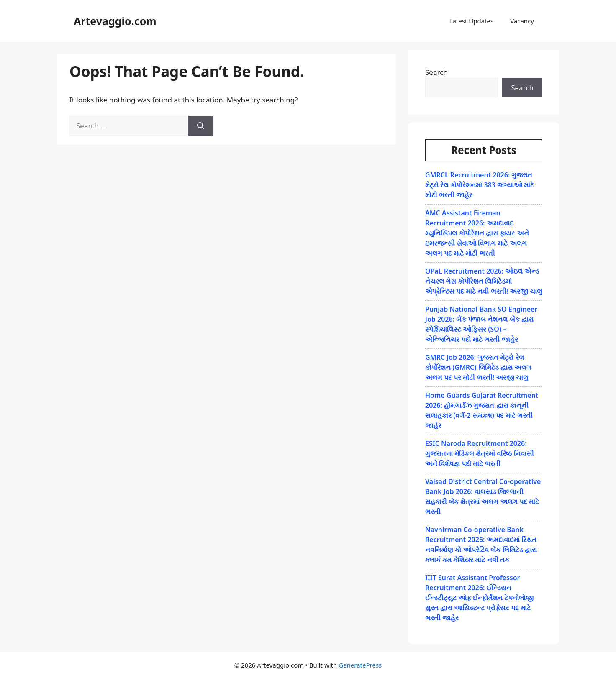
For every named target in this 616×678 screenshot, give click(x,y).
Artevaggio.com (115, 21)
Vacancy (522, 21)
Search (436, 72)
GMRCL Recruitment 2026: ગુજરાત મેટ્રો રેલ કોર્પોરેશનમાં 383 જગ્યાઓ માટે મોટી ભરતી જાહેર (480, 185)
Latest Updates (472, 21)
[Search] (201, 126)
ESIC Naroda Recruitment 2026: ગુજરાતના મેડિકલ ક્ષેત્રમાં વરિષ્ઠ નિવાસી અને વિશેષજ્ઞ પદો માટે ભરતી (480, 453)
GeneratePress (360, 665)
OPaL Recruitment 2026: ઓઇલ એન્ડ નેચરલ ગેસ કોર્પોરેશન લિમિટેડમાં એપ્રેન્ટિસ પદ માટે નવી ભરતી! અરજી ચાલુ (484, 281)
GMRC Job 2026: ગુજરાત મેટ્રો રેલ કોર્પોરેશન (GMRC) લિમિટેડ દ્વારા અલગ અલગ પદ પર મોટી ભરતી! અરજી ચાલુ (478, 367)
